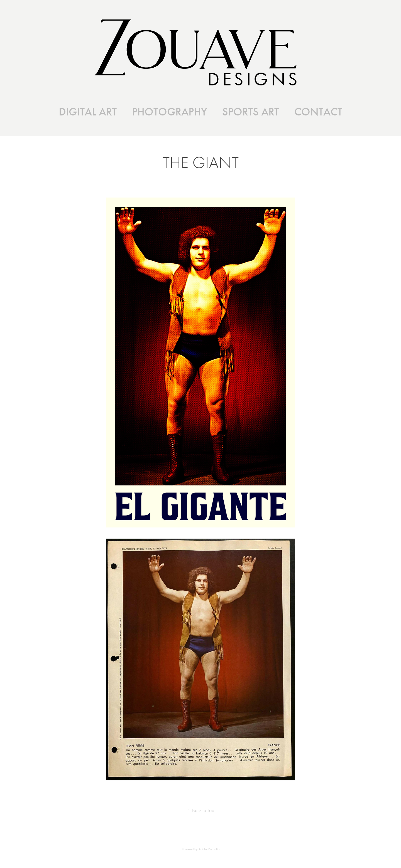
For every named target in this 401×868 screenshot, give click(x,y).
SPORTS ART (251, 112)
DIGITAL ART (88, 112)
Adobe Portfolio (209, 849)
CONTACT (318, 112)
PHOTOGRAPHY (170, 112)
